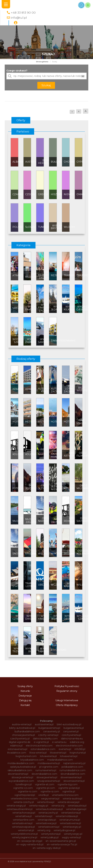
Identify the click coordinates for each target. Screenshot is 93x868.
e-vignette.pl (41, 742)
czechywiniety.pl (20, 739)
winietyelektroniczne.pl (24, 834)
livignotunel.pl (78, 753)
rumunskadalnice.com (72, 770)
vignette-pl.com (46, 788)
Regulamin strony (67, 691)
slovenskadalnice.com (44, 774)
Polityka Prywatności (67, 686)
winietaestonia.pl (71, 813)
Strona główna (42, 62)
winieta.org (58, 806)
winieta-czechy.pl (24, 802)
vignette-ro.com (28, 792)
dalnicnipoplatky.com (45, 739)
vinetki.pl (43, 795)
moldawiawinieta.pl (49, 763)
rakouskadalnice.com (20, 770)
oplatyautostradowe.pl (23, 767)
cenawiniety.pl (52, 731)
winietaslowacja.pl (46, 823)
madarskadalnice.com (60, 760)
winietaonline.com (24, 820)
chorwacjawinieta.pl (23, 735)
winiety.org (44, 830)
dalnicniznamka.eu (72, 739)
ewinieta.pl (65, 749)
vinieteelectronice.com (24, 799)
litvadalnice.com (17, 753)
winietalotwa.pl (44, 816)
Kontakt (25, 705)
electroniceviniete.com (69, 746)
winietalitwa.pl (23, 816)
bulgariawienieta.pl (49, 728)
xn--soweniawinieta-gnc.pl (61, 841)
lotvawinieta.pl (48, 756)
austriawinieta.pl (44, 724)
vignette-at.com (45, 784)
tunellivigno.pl (24, 784)
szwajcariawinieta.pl (49, 781)
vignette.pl (69, 792)
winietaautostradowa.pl (49, 809)
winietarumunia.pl (70, 820)
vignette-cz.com (23, 788)
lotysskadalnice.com (32, 760)
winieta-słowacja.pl (69, 802)
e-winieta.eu (59, 742)
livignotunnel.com (26, 756)
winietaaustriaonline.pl (20, 809)
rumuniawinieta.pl (46, 770)
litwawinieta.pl (58, 753)
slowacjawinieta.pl (47, 777)
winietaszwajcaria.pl (23, 827)
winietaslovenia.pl (22, 823)
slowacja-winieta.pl (22, 777)
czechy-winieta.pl (48, 735)
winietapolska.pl (47, 820)
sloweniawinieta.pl (71, 777)
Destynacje (25, 696)
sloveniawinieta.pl (18, 774)
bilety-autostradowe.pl (22, 728)
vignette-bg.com (68, 784)
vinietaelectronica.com (65, 795)
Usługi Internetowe (67, 700)
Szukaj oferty (25, 686)
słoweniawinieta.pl (74, 781)
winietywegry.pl (73, 834)
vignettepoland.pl (25, 795)
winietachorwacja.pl (24, 813)
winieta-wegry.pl (16, 806)
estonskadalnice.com (43, 749)
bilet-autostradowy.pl (69, 724)
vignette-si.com (50, 792)
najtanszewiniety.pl (74, 763)
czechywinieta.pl (71, 735)
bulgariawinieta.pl (74, 728)
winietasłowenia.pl (49, 827)
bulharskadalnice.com (27, 731)
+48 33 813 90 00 (23, 13)
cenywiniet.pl (71, 731)
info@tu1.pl (19, 18)
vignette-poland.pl (69, 788)
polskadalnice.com (72, 767)
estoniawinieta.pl (17, 749)
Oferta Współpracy (67, 705)
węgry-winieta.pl (71, 837)
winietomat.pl (26, 830)
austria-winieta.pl (22, 724)
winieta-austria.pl (72, 799)
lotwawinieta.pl (69, 756)
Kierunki (25, 691)
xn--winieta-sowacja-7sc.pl (62, 844)
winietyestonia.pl (51, 834)
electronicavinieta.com (39, 746)
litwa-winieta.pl (38, 753)
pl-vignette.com (49, 767)
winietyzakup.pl (50, 837)
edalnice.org (77, 742)
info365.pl (80, 749)
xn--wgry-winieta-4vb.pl (30, 844)
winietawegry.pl (72, 827)
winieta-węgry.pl (39, 806)
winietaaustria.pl (77, 806)
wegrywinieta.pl (50, 799)
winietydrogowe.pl (64, 830)
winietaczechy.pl (48, 813)
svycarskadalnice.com (21, 781)
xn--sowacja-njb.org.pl (30, 841)
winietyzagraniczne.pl (25, 837)
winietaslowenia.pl (70, 823)
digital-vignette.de (20, 742)
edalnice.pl (16, 746)
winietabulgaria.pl (76, 809)
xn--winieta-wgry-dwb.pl (47, 848)
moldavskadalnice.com (21, 763)
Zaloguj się (25, 700)
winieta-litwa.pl (46, 802)
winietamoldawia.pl (67, 816)
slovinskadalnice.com (73, 774)
